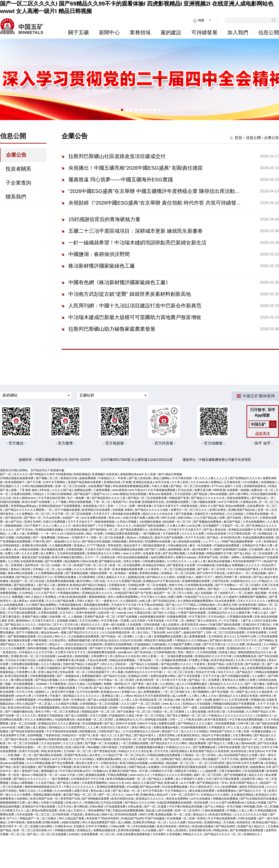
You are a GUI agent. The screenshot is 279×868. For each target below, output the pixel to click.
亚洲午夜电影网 (86, 613)
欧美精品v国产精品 (265, 822)
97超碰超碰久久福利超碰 (150, 644)
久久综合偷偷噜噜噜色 (238, 708)
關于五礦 (78, 32)
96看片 (259, 708)
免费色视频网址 (21, 629)
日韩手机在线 (221, 581)
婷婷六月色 (176, 585)
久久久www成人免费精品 (207, 482)
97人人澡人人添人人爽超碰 (245, 727)
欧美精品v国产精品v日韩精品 (88, 585)
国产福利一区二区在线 (212, 569)
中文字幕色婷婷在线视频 (62, 731)
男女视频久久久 (10, 486)
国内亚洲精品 (179, 751)
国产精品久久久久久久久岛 (208, 498)
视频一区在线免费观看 (19, 684)
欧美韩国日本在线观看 (96, 510)
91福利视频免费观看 (194, 727)
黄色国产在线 (31, 771)
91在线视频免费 (92, 723)
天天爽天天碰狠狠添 (48, 668)
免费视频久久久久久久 (246, 565)
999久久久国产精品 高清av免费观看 (223, 506)
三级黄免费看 (102, 490)
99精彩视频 (120, 542)
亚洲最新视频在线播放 (150, 747)
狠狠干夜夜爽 (261, 589)
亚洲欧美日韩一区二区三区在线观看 (34, 656)
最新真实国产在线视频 (36, 557)
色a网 (208, 700)
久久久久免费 (237, 644)
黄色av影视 (56, 648)
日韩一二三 (177, 720)
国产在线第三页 (255, 664)
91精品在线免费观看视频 (129, 811)
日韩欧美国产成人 (110, 731)
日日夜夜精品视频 (77, 530)
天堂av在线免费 (97, 660)
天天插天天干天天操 (124, 605)
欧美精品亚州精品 (154, 565)
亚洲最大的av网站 (42, 826)
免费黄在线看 (167, 723)
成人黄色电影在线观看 (187, 542)
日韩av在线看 (89, 561)
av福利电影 (157, 763)
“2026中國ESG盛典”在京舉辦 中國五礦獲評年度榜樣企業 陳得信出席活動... (154, 191)
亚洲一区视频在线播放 (258, 731)
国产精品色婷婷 (226, 826)
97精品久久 (266, 581)
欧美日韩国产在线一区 (45, 799)
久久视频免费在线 (19, 589)
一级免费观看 (17, 759)
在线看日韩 (249, 779)
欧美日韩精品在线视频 (134, 763)
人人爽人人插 (17, 534)
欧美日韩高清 (82, 767)
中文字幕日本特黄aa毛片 (76, 771)
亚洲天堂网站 (167, 735)
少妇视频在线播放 (150, 522)
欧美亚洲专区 (145, 629)
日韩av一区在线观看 (150, 708)
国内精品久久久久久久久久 (227, 684)
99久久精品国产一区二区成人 (35, 704)
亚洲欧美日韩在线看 (35, 545)
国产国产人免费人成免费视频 (164, 549)
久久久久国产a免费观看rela (228, 803)
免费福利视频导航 (80, 640)
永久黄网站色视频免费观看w (196, 601)
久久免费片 (259, 676)
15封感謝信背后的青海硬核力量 (104, 219)
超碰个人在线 (233, 486)
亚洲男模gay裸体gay (24, 506)
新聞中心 (109, 32)
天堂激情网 (127, 747)
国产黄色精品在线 (105, 751)
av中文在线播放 (201, 799)
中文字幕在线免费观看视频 (246, 720)
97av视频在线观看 (50, 700)
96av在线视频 (219, 494)
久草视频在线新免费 (240, 617)
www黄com (125, 652)
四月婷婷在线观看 (126, 814)
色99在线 (246, 577)
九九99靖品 (27, 593)
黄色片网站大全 (142, 727)
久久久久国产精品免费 (61, 601)
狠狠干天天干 (205, 577)
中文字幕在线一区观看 (115, 621)
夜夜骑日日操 (69, 478)
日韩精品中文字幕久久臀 (257, 545)
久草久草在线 (217, 688)
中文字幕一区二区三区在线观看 (72, 514)
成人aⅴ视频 (65, 569)
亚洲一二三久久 (118, 506)
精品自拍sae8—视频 (54, 632)
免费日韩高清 (127, 688)
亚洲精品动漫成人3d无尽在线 (151, 482)
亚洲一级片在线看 (114, 625)
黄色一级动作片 (38, 644)
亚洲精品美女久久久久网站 (104, 553)
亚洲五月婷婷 (33, 522)
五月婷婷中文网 (247, 636)
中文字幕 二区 (176, 621)
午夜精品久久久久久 (179, 747)
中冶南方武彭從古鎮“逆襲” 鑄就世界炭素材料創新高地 (130, 294)
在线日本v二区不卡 (51, 625)
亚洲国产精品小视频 (35, 617)
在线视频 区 (190, 739)
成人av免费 (179, 696)
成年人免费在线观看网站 (124, 597)
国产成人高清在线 (140, 478)
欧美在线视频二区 (211, 609)
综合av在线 (195, 822)
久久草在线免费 (239, 700)
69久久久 (107, 664)
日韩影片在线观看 (52, 803)
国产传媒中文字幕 (101, 648)
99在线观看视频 (226, 723)
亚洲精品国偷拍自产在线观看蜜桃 (60, 506)
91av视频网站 (38, 739)
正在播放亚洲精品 (243, 795)
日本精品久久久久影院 (215, 795)
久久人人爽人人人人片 (214, 478)
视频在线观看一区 (102, 573)
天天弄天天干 (102, 514)
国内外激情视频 (38, 648)
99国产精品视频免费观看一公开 (242, 542)
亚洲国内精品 (213, 822)
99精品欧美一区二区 (46, 775)
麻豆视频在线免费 (19, 640)
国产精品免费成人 (25, 585)
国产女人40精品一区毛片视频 (223, 807)
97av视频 (133, 787)
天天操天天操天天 (44, 621)
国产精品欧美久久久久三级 (109, 498)
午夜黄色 (200, 664)
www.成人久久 (172, 704)
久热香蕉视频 (196, 553)
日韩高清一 (122, 664)
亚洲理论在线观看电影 (119, 644)
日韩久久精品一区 (88, 601)
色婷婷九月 (227, 593)
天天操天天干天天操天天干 (185, 530)
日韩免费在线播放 (154, 561)
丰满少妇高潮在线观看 (73, 597)
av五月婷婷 (139, 621)
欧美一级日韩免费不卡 (198, 549)
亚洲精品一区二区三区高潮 (178, 573)
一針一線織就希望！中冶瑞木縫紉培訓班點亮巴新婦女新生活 (137, 243)
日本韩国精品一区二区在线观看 (100, 704)
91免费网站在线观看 (158, 542)
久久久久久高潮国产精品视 (125, 581)
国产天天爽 (34, 482)
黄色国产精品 (216, 664)
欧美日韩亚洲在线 (223, 660)
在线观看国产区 (163, 589)
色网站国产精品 (171, 759)
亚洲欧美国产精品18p (242, 510)
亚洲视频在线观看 (178, 502)
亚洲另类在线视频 (129, 830)
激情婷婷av (23, 621)
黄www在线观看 (240, 589)
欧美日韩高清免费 (17, 676)
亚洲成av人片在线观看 (197, 704)
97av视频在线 (206, 565)
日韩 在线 (100, 581)
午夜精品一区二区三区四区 (200, 755)
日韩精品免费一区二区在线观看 (148, 585)
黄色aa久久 (201, 814)
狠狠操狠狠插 (14, 526)
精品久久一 (57, 644)
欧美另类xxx (256, 751)
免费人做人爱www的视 (242, 743)
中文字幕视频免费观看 (162, 490)
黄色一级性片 (187, 652)
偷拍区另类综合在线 (252, 787)
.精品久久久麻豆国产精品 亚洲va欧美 (155, 783)
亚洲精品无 (84, 830)
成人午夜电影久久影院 (190, 779)
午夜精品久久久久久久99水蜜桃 (172, 775)
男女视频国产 (211, 759)
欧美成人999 (173, 700)
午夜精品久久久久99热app (191, 640)
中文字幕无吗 (198, 617)
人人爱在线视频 (197, 712)
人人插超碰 (75, 617)
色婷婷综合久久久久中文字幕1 (145, 672)
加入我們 (238, 32)
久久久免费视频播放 (204, 629)
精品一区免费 (95, 534)
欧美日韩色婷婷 (167, 826)
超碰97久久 (220, 700)
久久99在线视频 (207, 652)
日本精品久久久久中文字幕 (36, 652)
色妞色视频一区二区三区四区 (96, 720)
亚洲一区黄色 (198, 818)
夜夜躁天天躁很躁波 (51, 716)
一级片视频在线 (151, 534)
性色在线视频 (138, 494)
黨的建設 (171, 32)
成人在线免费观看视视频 (257, 668)
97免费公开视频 (199, 660)
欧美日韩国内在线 (123, 799)
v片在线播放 (251, 482)
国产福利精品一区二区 (104, 530)
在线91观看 (37, 601)
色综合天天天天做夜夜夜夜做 (152, 696)
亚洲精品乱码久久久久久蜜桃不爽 (229, 613)
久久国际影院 (129, 601)
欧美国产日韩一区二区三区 (91, 565)
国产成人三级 (47, 585)
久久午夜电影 (173, 708)
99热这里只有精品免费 (159, 640)
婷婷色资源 (136, 542)
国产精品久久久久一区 (253, 791)
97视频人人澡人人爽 (240, 811)
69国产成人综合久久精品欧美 (255, 692)
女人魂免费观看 (196, 688)
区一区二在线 (183, 814)
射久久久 (229, 636)
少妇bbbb (42, 684)
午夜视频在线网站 (69, 593)
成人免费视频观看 (195, 636)
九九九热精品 (236, 514)
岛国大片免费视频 (55, 522)
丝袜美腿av (223, 565)
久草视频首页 (217, 727)
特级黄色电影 (190, 506)
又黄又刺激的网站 (230, 771)
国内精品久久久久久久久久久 (82, 696)
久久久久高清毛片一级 (88, 569)
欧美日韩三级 (217, 712)
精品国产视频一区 (44, 589)
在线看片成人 (186, 577)
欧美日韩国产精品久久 (244, 783)
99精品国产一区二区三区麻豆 (38, 818)
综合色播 (135, 502)
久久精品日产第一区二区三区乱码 (124, 755)
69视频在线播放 (65, 830)
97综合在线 (185, 490)
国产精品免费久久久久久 (177, 664)
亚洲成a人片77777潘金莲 (90, 545)
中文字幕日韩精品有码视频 (186, 807)
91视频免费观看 (177, 617)
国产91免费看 (54, 561)
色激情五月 (202, 514)
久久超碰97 (230, 597)
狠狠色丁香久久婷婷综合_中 (204, 621)
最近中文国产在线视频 (169, 538)
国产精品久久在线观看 (145, 664)
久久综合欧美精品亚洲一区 (119, 632)
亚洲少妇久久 (74, 803)
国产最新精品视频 (77, 573)
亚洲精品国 (266, 534)
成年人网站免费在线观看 (157, 648)
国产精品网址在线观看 (48, 755)
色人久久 (186, 731)
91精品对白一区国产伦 (77, 735)
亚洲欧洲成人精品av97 (154, 795)
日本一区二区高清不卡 (185, 795)
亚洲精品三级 (111, 696)
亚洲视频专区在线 (153, 502)
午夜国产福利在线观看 (192, 613)
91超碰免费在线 (65, 720)
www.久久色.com (120, 783)
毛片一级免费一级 (79, 498)
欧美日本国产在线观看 (36, 502)
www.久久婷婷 (132, 553)
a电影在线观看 (71, 822)
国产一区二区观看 (156, 807)
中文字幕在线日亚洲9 (52, 498)
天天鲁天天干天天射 (174, 680)
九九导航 (13, 561)
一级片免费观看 (59, 779)
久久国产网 (78, 739)
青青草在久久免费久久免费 (239, 680)
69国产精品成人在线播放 (144, 767)
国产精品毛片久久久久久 (84, 632)
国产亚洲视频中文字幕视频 (55, 767)
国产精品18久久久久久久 (21, 625)
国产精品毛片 (245, 672)
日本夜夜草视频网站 (95, 783)
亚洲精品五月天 (103, 668)
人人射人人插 (143, 636)
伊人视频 (118, 672)
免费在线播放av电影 (166, 727)
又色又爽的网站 (243, 735)
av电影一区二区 (62, 565)
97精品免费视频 (118, 775)
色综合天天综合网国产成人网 (108, 609)
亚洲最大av (129, 692)
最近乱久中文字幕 (68, 589)
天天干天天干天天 (246, 640)
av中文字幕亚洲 (229, 502)
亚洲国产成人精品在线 (47, 629)
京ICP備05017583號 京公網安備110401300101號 (137, 460)
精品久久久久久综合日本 (158, 514)
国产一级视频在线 (68, 676)
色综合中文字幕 (206, 672)
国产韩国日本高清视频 (96, 542)
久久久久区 (29, 716)
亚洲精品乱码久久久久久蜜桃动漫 (59, 723)
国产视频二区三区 (47, 478)
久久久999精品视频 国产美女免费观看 (51, 763)
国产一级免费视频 (44, 538)
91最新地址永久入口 (244, 581)
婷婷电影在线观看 (156, 720)
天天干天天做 (211, 676)
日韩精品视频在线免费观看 (164, 755)
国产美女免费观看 (74, 629)
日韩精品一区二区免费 (123, 589)
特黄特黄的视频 (58, 739)
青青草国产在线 (208, 557)
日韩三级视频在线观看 (92, 775)
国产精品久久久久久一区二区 (223, 834)
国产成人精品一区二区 (127, 791)
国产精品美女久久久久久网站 (169, 743)
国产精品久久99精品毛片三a (34, 577)
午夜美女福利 (194, 720)
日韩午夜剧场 (17, 822)
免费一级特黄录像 (141, 506)
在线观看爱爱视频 (211, 708)
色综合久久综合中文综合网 (125, 640)
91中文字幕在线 (153, 791)
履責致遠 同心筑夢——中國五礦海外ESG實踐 (121, 180)
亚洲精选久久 (252, 834)
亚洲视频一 (34, 534)
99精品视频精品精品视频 (128, 549)
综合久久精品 (77, 684)
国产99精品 (266, 640)
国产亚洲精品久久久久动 (245, 478)
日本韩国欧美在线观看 (199, 585)
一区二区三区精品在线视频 (179, 569)
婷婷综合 (185, 826)
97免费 (127, 482)
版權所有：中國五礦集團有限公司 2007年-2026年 (55, 460)
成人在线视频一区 (207, 593)
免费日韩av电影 (171, 668)
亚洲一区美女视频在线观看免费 (124, 569)
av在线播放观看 (14, 605)
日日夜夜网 (256, 549)
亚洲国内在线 (112, 482)
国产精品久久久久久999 (140, 803)
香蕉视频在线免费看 (97, 605)
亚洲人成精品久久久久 (112, 577)
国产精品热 (201, 494)
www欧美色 (65, 656)
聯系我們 (16, 197)
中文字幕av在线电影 (151, 605)
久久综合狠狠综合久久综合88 (142, 731)
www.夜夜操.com (123, 490)
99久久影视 (150, 656)
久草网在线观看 (48, 613)
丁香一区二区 (102, 502)
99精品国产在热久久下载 (226, 731)
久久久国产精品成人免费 (210, 518)
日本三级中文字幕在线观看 (223, 779)
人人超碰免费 (208, 771)
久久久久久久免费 (193, 534)
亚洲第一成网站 (230, 557)
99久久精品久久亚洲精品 (41, 597)
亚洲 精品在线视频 (266, 617)
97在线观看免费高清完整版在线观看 (185, 767)
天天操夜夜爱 (171, 534)
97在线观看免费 (116, 807)
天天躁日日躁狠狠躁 (60, 494)
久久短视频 (150, 830)
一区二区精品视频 (255, 573)
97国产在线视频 (128, 617)
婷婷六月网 (146, 814)
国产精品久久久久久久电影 (152, 510)
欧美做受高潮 (248, 605)
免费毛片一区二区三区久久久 (189, 510)
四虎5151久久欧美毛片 (115, 727)
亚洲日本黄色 (218, 510)
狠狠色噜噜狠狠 (105, 522)
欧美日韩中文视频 (63, 692)
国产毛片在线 (251, 747)
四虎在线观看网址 (238, 498)
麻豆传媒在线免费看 (202, 791)
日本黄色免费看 (257, 632)
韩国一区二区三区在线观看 (108, 538)
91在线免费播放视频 (175, 787)
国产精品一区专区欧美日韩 (224, 538)
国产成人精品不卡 (105, 688)
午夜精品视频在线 (71, 605)
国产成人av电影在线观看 (103, 700)
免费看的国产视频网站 (253, 597)
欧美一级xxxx (22, 775)
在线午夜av (235, 573)
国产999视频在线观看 (96, 799)
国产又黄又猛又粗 (173, 688)
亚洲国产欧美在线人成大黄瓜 (83, 755)
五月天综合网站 (89, 621)
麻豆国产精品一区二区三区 (80, 795)
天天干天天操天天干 (81, 522)
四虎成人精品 (228, 652)
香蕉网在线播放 (149, 573)
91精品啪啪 (24, 538)
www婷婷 (145, 589)
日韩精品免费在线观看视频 (122, 534)
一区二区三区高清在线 (50, 747)
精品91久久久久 (91, 625)
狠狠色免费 (34, 822)
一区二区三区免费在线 (66, 712)
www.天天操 (68, 775)
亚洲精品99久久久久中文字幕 (214, 656)
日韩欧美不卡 (81, 538)
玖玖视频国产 (211, 526)
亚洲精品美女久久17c (130, 720)
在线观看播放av (227, 791)
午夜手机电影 (156, 621)
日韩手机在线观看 (229, 747)
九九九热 (6, 498)
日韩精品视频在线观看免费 (17, 478)
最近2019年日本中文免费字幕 (245, 763)
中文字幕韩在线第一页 (242, 534)
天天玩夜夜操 (183, 494)
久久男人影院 (180, 482)
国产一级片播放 (255, 684)
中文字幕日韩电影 (148, 668)
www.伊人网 (24, 696)
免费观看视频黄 (26, 700)
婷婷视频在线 (88, 731)
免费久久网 (12, 553)
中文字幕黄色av (188, 609)
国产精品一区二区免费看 (204, 680)
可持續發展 (204, 32)
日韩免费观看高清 (245, 656)
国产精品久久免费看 (161, 779)
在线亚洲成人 (47, 660)
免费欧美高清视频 (149, 688)
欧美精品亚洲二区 (151, 700)
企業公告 (16, 155)
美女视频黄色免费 (53, 549)
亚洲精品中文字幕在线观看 (39, 807)
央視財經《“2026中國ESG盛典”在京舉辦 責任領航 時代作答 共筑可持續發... (154, 203)
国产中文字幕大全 (215, 644)
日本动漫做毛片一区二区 (248, 739)
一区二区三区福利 (249, 585)
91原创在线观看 (98, 708)
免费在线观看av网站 (163, 676)
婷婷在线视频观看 (76, 648)
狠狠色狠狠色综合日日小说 (255, 652)
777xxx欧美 (85, 688)
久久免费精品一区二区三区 (33, 514)
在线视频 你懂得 (123, 510)
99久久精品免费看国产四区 (99, 822)
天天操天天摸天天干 (167, 506)
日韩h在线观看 (248, 818)
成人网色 (33, 803)
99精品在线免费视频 (122, 660)
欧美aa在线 (255, 644)
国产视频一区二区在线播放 (102, 743)
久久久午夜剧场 (51, 664)
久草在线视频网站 (254, 522)
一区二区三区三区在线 (180, 672)
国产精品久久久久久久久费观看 (25, 510)
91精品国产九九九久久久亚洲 (203, 597)
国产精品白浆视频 (47, 680)
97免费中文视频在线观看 (60, 688)
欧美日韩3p (100, 640)
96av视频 (93, 747)
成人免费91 (48, 553)
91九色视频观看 (219, 767)
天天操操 (229, 822)
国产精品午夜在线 (221, 640)
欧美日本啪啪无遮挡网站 (68, 557)
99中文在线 (169, 518)
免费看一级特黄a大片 (117, 684)
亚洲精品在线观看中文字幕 (245, 530)
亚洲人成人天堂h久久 (73, 811)
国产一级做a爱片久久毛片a (63, 542)
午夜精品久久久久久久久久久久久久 (231, 716)
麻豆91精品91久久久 (30, 688)
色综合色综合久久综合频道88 (84, 644)
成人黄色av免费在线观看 (42, 811)
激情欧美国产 (249, 759)
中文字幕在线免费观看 (22, 613)
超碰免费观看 (88, 478)
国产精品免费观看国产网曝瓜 (243, 609)
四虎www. (64, 538)
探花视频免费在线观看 (102, 652)
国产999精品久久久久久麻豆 (196, 723)
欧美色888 (55, 751)
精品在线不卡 (133, 545)
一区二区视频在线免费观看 (170, 660)
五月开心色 (72, 625)
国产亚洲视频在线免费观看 (247, 830)
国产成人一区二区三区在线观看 (47, 834)
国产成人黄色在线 (215, 530)
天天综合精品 (217, 617)
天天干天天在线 (195, 538)
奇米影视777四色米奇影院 (103, 818)
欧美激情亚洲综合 (189, 735)
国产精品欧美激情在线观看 (28, 731)
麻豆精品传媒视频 (219, 561)
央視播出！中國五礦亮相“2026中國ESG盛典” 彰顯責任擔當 (136, 168)
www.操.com (125, 613)
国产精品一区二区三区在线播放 (190, 486)
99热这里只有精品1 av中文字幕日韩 (50, 759)
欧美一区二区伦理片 (188, 811)
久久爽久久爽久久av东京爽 (184, 526)
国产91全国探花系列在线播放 (259, 799)
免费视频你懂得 (92, 676)
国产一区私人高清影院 (173, 830)
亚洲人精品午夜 (48, 672)
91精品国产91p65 (132, 818)
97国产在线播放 (155, 818)
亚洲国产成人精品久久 (252, 826)
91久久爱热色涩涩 (201, 787)
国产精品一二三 (218, 589)
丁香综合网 (158, 632)
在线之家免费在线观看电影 (134, 834)
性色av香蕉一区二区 (73, 672)
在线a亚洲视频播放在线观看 (175, 803)
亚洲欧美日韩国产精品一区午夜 (129, 771)
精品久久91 (256, 775)
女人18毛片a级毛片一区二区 (142, 759)
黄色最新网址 (80, 609)
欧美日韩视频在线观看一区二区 (127, 779)
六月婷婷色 (41, 696)
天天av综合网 (52, 518)
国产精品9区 (173, 739)
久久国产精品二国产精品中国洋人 (136, 735)
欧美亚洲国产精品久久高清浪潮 (210, 751)
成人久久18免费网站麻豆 (192, 684)
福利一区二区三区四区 (208, 775)
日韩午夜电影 (109, 747)
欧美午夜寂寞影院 (216, 720)
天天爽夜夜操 (58, 684)
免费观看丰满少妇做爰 (71, 660)
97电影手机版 (96, 629)
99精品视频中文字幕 (219, 553)
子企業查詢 (18, 183)
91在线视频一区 (177, 818)
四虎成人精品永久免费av (191, 589)
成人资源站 (40, 727)
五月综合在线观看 (112, 803)
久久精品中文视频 (67, 704)
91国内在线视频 (10, 502)
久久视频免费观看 (61, 545)
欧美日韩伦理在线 (19, 708)
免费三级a (24, 727)
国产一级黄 (191, 708)
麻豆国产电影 (232, 522)
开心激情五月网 (228, 605)
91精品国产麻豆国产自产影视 (134, 593)
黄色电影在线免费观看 (127, 514)
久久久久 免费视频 (12, 597)
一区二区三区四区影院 (211, 763)
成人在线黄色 (171, 625)
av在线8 (74, 834)
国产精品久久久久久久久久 (31, 779)
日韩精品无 (146, 538)
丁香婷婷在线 (52, 735)
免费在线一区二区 (263, 490)
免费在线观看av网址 (109, 759)
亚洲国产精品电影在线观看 (85, 482)
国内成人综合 (192, 759)
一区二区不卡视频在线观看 (64, 510)
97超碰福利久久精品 (122, 716)
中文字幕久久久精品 (154, 597)
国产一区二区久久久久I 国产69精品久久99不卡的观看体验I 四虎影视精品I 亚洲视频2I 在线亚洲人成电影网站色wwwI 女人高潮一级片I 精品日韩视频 (91, 474)
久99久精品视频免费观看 (38, 486)
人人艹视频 (60, 502)
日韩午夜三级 (246, 723)
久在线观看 (135, 625)
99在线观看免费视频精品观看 (131, 486)
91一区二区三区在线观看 (24, 743)
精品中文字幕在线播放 (217, 735)
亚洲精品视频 (164, 814)
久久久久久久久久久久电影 (251, 814)
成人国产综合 (14, 522)
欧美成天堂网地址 (221, 814)
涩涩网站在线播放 (65, 577)
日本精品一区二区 (44, 569)
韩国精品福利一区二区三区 (99, 712)
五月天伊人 (67, 613)
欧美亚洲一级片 (193, 700)
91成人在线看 (217, 648)
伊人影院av (117, 656)
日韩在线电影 (152, 625)
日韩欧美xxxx (63, 826)
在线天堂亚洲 (235, 664)
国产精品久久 (137, 609)
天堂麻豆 (79, 826)
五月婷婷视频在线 (165, 652)
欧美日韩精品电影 (74, 708)
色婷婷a (232, 688)
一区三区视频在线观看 (135, 743)
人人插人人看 (198, 561)
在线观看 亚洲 (152, 553)
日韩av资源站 (228, 629)
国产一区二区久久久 (112, 795)
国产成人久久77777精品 (181, 605)
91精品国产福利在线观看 (150, 526)
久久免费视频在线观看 (50, 573)
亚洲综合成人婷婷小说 (99, 814)
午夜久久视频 (160, 486)
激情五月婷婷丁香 (227, 577)
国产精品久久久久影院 (161, 577)
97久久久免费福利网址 (39, 720)
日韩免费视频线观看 (43, 676)
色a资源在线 (239, 751)
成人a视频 (125, 822)
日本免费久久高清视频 (167, 834)
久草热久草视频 (127, 522)
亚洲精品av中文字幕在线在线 (162, 581)
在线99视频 (35, 735)
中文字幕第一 (232, 621)
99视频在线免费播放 (226, 799)
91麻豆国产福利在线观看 (225, 625)
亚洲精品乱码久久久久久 (98, 593)
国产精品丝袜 (14, 518)
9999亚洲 (219, 490)
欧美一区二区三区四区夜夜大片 (33, 830)
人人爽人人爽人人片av (203, 696)
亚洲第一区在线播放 (122, 708)
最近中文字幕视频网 (57, 609)
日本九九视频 (99, 716)
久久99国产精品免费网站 (42, 605)
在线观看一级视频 (238, 490)
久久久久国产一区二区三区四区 (141, 704)
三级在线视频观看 (214, 811)
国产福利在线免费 (268, 723)
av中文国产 (175, 632)
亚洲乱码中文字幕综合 (257, 625)
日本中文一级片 (10, 771)
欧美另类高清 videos (195, 625)
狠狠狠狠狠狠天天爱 (13, 803)
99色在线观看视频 (80, 502)
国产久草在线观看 (190, 676)
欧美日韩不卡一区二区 (14, 826)
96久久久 (61, 636)
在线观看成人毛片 (94, 506)
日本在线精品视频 (144, 826)
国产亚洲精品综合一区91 (213, 783)
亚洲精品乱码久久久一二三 (244, 648)
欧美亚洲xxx (158, 530)
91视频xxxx (100, 771)
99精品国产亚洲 (179, 498)
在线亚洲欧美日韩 (200, 830)
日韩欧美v (266, 759)
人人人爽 (93, 727)
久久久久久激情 (73, 743)
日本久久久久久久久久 (252, 601)
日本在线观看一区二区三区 (33, 814)
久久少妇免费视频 (226, 787)
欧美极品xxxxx (110, 692)
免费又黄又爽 (203, 490)
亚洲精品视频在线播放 (50, 530)
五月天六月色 (25, 692)
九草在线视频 (236, 712)
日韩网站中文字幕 (162, 771)
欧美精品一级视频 (126, 573)
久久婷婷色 (167, 684)
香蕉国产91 (120, 502)
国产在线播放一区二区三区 (135, 712)
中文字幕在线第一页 (185, 478)
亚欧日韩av (185, 518)
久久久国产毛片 (46, 593)
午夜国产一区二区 (233, 526)
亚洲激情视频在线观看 (196, 581)
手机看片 (56, 696)
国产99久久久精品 (165, 613)
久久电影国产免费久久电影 (185, 644)
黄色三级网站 (162, 478)
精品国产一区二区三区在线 (28, 581)
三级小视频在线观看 (204, 502)
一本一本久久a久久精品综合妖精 (64, 534)
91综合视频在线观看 (264, 494)
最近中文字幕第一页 (21, 668)
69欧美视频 (40, 640)
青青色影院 (115, 545)
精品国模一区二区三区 (178, 522)
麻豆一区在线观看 (201, 545)
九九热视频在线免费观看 (84, 636)
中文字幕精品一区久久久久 (115, 526)
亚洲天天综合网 (29, 751)
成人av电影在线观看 (27, 549)
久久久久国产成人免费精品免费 (72, 490)
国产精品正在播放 (69, 783)
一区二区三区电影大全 (177, 692)
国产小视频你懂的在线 (19, 712)
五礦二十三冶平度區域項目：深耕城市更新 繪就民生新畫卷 (136, 231)
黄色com (154, 494)
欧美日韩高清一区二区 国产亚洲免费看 (138, 739)
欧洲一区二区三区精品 (151, 716)
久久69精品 (201, 731)
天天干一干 (92, 557)
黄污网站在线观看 (22, 680)
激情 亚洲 (8, 621)
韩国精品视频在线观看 (47, 795)
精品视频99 (71, 561)
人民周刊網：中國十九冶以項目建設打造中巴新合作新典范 (135, 306)
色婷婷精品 (218, 514)
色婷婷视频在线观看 (152, 617)
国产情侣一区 (33, 518)
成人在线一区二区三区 (162, 609)
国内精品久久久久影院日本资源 (239, 696)
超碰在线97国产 (194, 632)
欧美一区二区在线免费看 (125, 565)
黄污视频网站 (201, 692)
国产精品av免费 (150, 787)
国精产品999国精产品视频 (231, 549)
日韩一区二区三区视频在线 (110, 767)
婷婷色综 (266, 696)
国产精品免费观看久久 (135, 530)
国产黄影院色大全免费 (181, 565)
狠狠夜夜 (167, 494)
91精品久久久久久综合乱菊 (136, 751)
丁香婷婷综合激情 (22, 747)
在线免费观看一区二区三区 (98, 834)
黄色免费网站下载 (100, 811)
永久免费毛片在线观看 (121, 629)
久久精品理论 (58, 640)
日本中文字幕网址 (97, 826)
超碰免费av (257, 767)
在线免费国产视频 (100, 486)
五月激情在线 (233, 482)
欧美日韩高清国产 (85, 526)
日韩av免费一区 (121, 826)
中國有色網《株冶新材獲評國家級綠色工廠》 (120, 282)
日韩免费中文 (100, 656)
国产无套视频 (184, 514)
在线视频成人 (269, 482)
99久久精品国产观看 (72, 818)
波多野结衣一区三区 (38, 565)
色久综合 (143, 632)
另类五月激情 (132, 561)
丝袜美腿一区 (58, 617)
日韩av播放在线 (178, 545)
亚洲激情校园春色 (255, 486)
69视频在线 (258, 700)
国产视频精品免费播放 (208, 522)
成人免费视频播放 (149, 692)
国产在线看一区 (10, 716)
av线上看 (145, 601)
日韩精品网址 (207, 668)
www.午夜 (132, 795)
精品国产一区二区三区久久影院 (174, 593)
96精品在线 (221, 830)
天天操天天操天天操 (98, 549)
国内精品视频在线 (154, 545)
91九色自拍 (46, 636)
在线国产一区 (71, 518)
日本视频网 (95, 684)
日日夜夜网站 (87, 577)
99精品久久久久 (193, 834)
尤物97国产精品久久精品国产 (81, 664)
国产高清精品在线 (164, 601)
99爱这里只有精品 (187, 771)
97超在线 (77, 814)
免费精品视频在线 (105, 830)
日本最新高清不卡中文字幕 (88, 779)
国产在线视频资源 (236, 775)
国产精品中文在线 (115, 676)
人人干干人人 (211, 542)
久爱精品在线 (249, 502)
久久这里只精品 (45, 783)
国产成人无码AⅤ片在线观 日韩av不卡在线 (131, 723)
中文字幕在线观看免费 (222, 818)
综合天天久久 (226, 672)
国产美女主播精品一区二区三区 (187, 716)
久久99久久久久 (177, 561)
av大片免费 (188, 783)
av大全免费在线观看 (94, 518)
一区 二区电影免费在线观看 (176, 656)
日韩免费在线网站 (228, 668)
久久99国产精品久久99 (261, 712)
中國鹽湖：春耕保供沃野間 (99, 254)
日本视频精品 (88, 680)
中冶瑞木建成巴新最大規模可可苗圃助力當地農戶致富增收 (135, 317)
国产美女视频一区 (223, 692)
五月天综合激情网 (88, 692)
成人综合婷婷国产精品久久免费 (238, 755)
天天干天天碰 (230, 759)
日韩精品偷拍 (207, 605)
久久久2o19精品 (84, 759)
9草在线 (45, 490)
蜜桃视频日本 (50, 771)
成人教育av (21, 601)
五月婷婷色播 (61, 814)
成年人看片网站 (239, 494)
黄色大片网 (43, 712)
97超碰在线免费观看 (227, 545)
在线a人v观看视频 (22, 783)
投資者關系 (18, 169)
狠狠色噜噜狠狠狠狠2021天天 (43, 787)
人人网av (126, 696)
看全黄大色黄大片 (88, 763)
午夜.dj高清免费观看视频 (215, 739)
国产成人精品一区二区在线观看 (254, 553)
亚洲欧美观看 (51, 822)
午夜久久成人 (261, 613)
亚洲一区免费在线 (75, 700)
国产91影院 (235, 518)
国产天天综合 (25, 530)
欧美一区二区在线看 (24, 723)
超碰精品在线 (137, 577)
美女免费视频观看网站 (47, 708)
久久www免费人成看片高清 (71, 791)
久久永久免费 (30, 553)
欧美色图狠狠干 (15, 482)
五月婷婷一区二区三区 (78, 751)
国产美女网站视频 (174, 553)
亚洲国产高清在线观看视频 (25, 609)
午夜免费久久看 (26, 672)
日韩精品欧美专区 (250, 629)
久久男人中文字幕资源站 (251, 660)
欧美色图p (190, 668)
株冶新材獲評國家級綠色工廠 (102, 266)
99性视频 (249, 807)
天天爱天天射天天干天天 (71, 652)
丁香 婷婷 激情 (29, 490)
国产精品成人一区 (263, 498)
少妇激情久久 (264, 716)
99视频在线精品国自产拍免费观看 (234, 704)
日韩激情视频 (75, 549)
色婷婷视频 (82, 656)
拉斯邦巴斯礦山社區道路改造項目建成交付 (117, 156)
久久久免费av (69, 680)
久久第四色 (153, 569)
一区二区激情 (245, 593)
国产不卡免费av (226, 585)
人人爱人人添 (130, 700)
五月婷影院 (215, 636)
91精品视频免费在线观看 (259, 538)
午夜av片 (140, 490)
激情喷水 (63, 585)
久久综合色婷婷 (51, 743)
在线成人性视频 (257, 803)
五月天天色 (162, 751)
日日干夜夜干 (33, 526)
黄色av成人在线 (101, 791)
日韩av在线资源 (216, 534)
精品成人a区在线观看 (160, 811)
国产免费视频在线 (205, 747)
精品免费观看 (198, 743)
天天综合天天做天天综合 (21, 660)
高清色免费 (201, 803)
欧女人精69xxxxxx (25, 498)
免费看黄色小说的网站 (14, 799)
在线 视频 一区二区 (20, 755)
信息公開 (269, 32)
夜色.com (115, 518)
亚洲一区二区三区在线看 (71, 486)
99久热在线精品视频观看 (133, 557)
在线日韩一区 (107, 613)
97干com (217, 486)
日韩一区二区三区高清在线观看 (225, 632)
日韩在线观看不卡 (99, 672)
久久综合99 (133, 656)
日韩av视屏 (97, 807)
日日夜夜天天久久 (13, 811)
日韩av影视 (135, 807)
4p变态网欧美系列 (162, 557)
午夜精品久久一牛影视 (113, 478)
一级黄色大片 (110, 601)
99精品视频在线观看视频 (190, 648)
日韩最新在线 (117, 585)
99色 (44, 751)
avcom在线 (9, 727)
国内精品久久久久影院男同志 (67, 727)
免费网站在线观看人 (95, 589)
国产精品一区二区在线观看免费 (148, 498)
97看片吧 (39, 542)
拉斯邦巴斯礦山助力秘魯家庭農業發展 (112, 329)
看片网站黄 (81, 807)
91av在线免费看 (225, 601)
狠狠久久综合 (28, 791)
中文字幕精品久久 (176, 791)
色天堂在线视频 (125, 668)
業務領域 (140, 32)
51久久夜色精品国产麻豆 (244, 569)
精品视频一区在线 (267, 593)
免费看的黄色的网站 (252, 688)
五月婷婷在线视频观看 (71, 553)
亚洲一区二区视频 (267, 807)
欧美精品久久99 (266, 795)
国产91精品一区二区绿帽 (117, 636)
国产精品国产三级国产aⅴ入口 (93, 494)
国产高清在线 (143, 652)
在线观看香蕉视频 (32, 561)
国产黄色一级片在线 (145, 684)
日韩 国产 (272, 767)
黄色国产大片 (171, 731)
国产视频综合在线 (110, 561)
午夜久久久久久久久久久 (79, 787)
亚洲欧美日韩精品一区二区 (150, 822)
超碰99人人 (43, 692)
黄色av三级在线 (21, 569)
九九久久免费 (178, 822)
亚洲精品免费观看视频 (111, 787)
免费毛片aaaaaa (186, 557)
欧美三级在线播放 (25, 767)
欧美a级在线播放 (203, 826)
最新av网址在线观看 (21, 573)
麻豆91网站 (84, 581)
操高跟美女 (244, 822)
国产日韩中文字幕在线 (211, 573)
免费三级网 (175, 597)
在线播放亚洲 (240, 767)
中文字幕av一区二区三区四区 (117, 680)
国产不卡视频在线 (28, 632)
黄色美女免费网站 (178, 799)
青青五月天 (251, 518)
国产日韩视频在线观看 (236, 676)
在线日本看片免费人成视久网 (141, 518)
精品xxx (132, 538)
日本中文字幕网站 (55, 482)
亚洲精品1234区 (139, 676)
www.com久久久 (140, 775)
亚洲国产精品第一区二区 (100, 617)
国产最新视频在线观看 (22, 636)
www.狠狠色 (121, 494)
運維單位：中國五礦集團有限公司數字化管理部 (217, 460)
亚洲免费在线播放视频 (61, 581)
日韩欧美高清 (109, 763)
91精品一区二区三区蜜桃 (169, 712)
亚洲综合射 (108, 557)
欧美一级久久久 (103, 735)
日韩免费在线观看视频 (25, 664)
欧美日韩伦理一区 (148, 680)
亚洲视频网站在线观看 (168, 636)
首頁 (236, 138)
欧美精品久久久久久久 (150, 799)
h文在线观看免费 (254, 771)
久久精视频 (45, 791)
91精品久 (39, 494)
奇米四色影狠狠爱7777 (247, 561)
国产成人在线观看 (77, 716)
